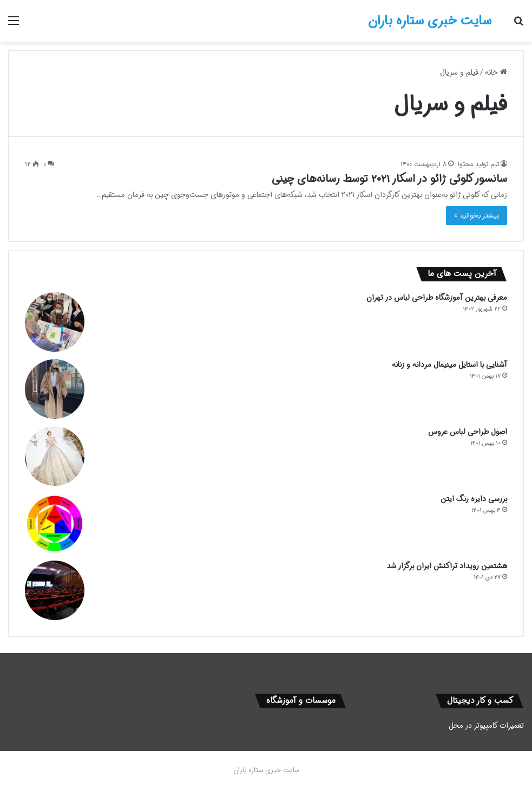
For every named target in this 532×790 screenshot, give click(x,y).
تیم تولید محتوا (478, 164)
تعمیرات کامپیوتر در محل (486, 726)
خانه (496, 73)
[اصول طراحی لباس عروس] (55, 456)
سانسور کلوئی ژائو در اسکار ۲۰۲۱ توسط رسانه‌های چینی (389, 179)
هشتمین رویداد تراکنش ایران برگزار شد (447, 566)
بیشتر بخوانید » (477, 216)
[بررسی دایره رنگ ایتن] (55, 523)
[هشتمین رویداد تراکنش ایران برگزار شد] (55, 590)
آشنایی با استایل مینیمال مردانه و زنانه (449, 365)
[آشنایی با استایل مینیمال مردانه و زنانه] (55, 389)
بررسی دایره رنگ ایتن (474, 499)
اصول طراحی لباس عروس (468, 432)
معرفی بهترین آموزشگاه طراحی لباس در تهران (437, 298)
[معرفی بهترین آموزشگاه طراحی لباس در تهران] (55, 322)
